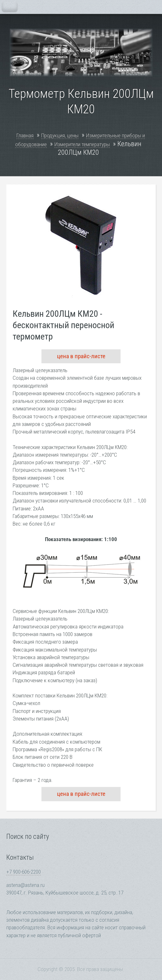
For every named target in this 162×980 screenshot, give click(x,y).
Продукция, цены (60, 135)
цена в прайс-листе (81, 356)
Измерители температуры (82, 144)
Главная (25, 135)
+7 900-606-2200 (24, 872)
